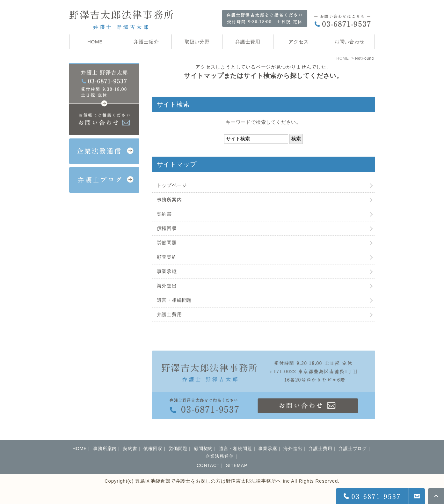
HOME (342, 58)
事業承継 (167, 271)
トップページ (172, 185)
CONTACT (208, 465)
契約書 (164, 214)
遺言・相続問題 (175, 300)
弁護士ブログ (353, 448)
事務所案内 (169, 200)
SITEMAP (237, 465)
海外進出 (167, 286)
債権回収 (167, 228)
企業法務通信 (220, 456)
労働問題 (167, 243)
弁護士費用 (169, 314)
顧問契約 (167, 257)
